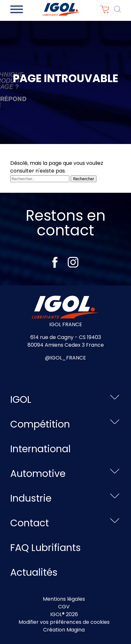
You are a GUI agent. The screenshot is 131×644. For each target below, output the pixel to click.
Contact (30, 523)
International (40, 449)
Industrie (31, 498)
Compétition (40, 424)
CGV (64, 607)
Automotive (38, 474)
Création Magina (64, 630)
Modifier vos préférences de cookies (64, 622)
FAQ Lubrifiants (46, 548)
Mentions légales (64, 599)
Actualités (34, 572)
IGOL (21, 400)
